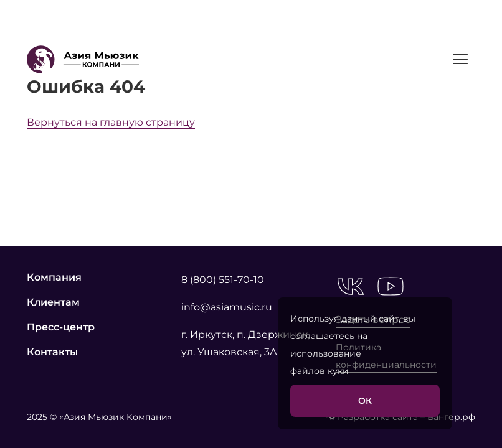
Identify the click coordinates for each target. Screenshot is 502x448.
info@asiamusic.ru (227, 307)
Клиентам (53, 302)
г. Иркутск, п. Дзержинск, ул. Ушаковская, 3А (245, 343)
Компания (54, 277)
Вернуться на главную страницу (111, 122)
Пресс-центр (61, 327)
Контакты (52, 352)
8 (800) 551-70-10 (223, 280)
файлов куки (320, 371)
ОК (365, 401)
